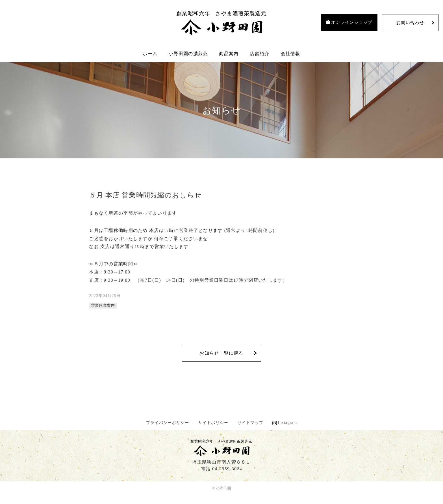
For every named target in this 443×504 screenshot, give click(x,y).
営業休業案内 (103, 305)
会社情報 (291, 54)
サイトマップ (251, 423)
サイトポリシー (213, 423)
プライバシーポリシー (168, 423)
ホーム (150, 54)
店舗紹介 (259, 54)
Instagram (288, 423)
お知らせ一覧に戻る (221, 353)
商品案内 (229, 54)
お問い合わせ (410, 23)
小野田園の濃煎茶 (188, 54)
